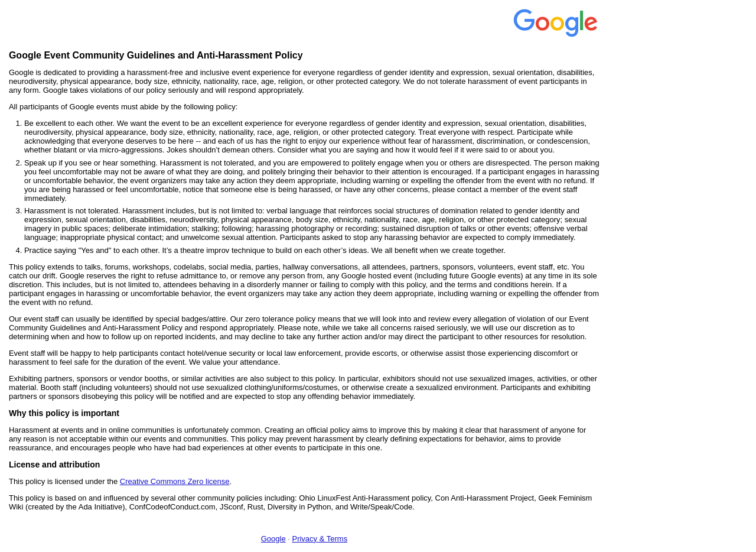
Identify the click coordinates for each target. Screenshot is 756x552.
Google (273, 539)
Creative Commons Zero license (175, 481)
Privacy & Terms (320, 539)
